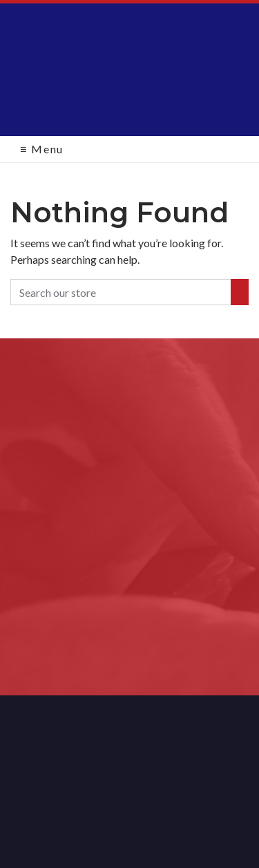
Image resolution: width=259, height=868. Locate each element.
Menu (42, 149)
